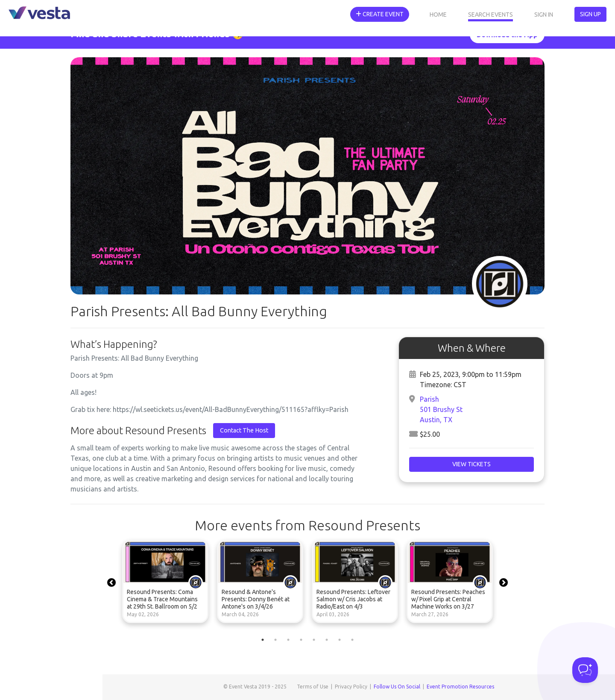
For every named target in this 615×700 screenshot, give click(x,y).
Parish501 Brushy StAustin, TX (441, 409)
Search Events (491, 15)
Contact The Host (244, 430)
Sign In (544, 15)
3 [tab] (288, 640)
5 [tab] (314, 640)
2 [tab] (275, 640)
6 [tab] (327, 640)
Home (438, 15)
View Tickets (471, 464)
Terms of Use (313, 687)
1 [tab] (263, 640)
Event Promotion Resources (460, 687)
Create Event (380, 14)
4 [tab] (301, 640)
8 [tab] (352, 640)
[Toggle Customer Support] (585, 670)
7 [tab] (340, 640)
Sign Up (590, 14)
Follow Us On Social (397, 687)
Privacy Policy (351, 687)
